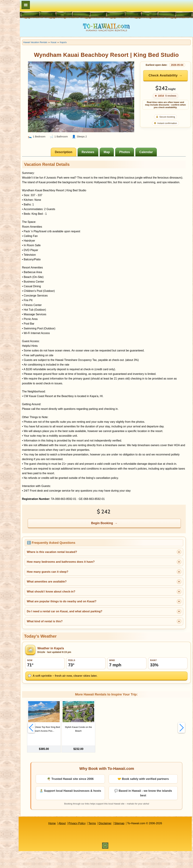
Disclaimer (119, 840)
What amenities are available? (74, 603)
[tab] (77, 155)
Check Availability (169, 85)
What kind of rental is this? (71, 643)
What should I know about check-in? (78, 613)
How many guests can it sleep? (74, 593)
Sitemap (133, 840)
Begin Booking (116, 545)
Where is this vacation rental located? (79, 574)
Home (65, 840)
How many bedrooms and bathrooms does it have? (88, 584)
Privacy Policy (90, 840)
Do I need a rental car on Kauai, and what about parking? (91, 633)
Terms (106, 840)
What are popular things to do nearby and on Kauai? (88, 623)
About (76, 840)
